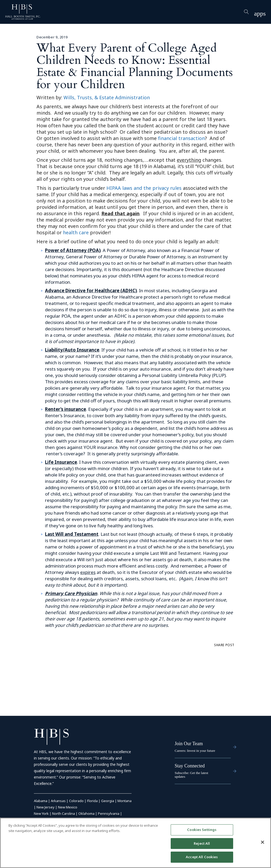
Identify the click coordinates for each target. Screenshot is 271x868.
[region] (135, 843)
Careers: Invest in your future (195, 751)
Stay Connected (190, 766)
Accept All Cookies (202, 857)
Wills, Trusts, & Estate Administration (107, 97)
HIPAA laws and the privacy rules (144, 188)
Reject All (202, 843)
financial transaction (181, 138)
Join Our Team (189, 744)
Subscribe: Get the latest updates (191, 775)
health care (76, 232)
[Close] (263, 842)
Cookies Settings (202, 830)
